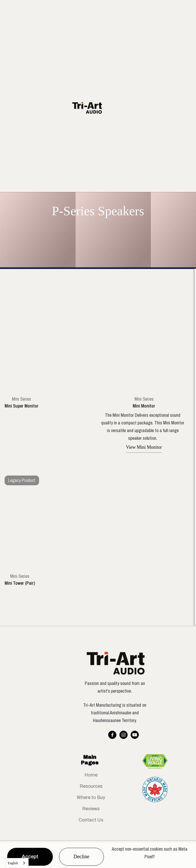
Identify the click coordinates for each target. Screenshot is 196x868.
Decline (81, 856)
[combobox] (17, 863)
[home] (90, 108)
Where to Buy (91, 797)
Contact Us (91, 820)
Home (91, 775)
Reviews (91, 809)
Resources (91, 786)
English (13, 863)
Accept (30, 856)
